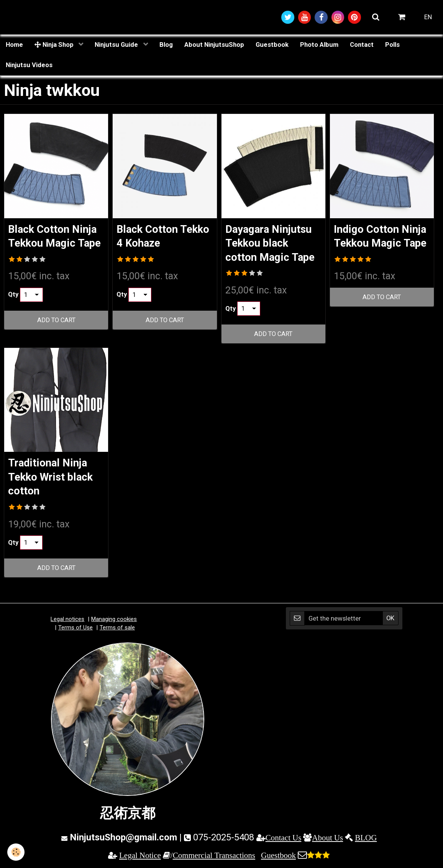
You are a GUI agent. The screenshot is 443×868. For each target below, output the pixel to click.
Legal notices (67, 622)
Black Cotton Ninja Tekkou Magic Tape (54, 244)
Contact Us (284, 840)
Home (14, 45)
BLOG (366, 840)
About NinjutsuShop (214, 45)
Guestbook (272, 45)
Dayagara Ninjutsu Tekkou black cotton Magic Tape (272, 244)
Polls (392, 45)
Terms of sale (117, 630)
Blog (166, 45)
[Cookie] (16, 852)
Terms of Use (75, 630)
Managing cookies (114, 622)
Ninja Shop (55, 45)
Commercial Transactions (214, 858)
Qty (13, 310)
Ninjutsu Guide (117, 45)
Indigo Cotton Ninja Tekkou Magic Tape (382, 244)
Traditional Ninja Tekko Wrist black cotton (53, 479)
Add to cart (56, 336)
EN (428, 17)
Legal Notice (140, 858)
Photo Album (319, 45)
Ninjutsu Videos (29, 66)
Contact (362, 45)
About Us (327, 840)
